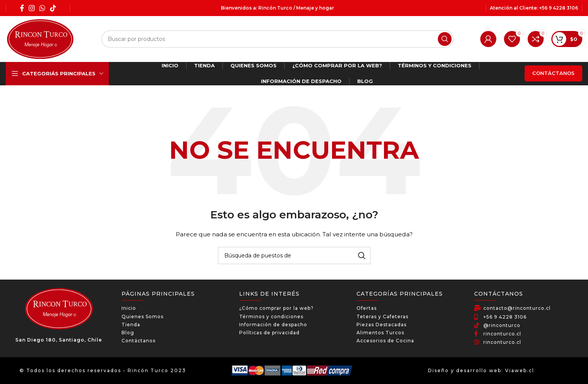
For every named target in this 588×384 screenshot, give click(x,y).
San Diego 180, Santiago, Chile (59, 340)
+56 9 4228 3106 (559, 8)
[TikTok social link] (53, 8)
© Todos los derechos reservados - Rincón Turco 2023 (103, 370)
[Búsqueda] (277, 39)
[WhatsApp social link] (42, 8)
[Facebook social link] (22, 8)
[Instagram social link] (32, 8)
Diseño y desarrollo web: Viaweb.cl (481, 370)
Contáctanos (553, 73)
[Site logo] (40, 39)
